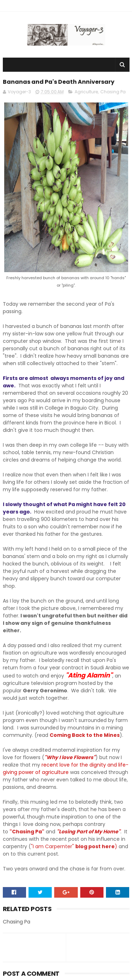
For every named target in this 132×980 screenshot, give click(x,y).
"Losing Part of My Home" (89, 832)
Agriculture (86, 92)
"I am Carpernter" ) (75, 846)
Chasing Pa (113, 92)
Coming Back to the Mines (85, 735)
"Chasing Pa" (27, 832)
